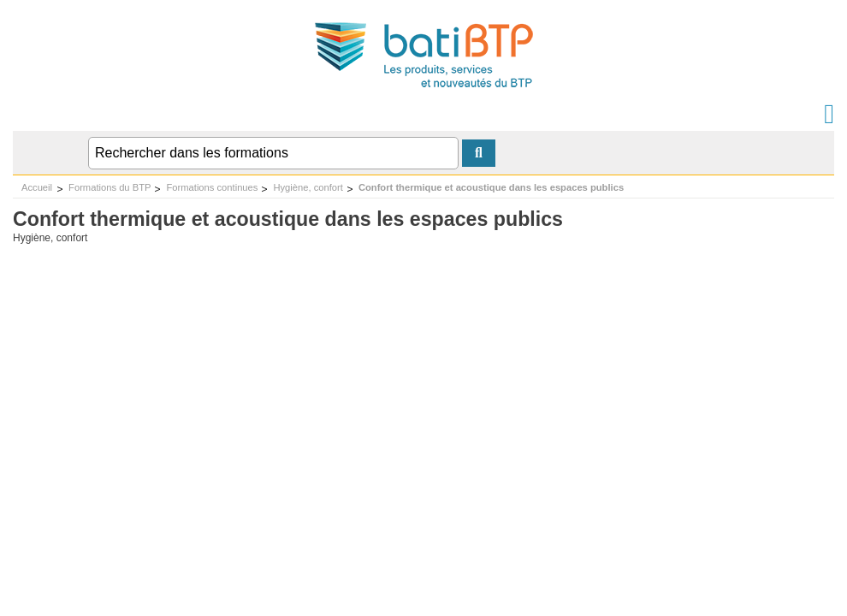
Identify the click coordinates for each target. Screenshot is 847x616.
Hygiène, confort (308, 187)
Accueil (37, 187)
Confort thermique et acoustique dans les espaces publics (491, 187)
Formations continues (212, 187)
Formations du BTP (110, 187)
